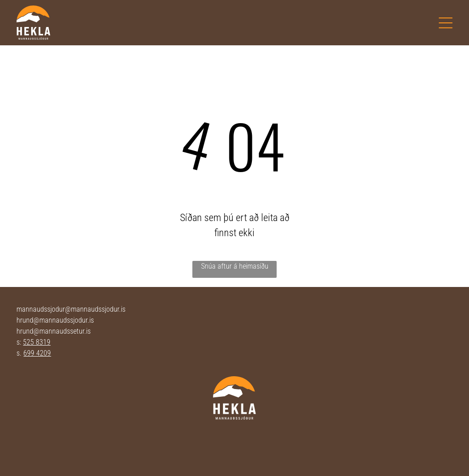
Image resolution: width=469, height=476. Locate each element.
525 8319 (37, 342)
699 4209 (37, 353)
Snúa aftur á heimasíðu (235, 266)
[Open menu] (446, 23)
